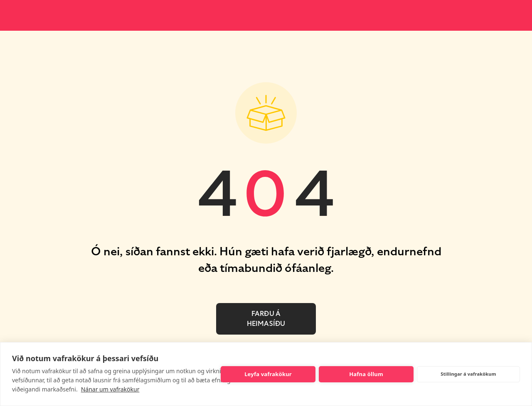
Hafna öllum (366, 374)
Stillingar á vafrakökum (468, 374)
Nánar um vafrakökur (110, 389)
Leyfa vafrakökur (268, 374)
